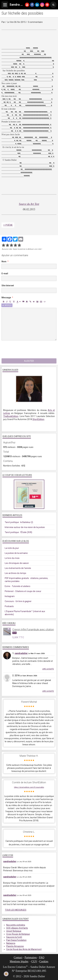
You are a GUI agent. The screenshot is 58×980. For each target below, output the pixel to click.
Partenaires (31, 957)
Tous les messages (16, 910)
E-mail (5, 274)
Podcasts (9, 606)
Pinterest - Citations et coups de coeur (23, 591)
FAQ (42, 957)
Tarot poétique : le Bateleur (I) (19, 522)
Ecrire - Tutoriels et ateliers (18, 586)
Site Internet (8, 286)
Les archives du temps (15, 573)
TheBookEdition (11, 416)
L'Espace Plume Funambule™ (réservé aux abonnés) (25, 613)
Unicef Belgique (14, 931)
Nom (4, 261)
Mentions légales (19, 961)
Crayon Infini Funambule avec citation (33, 629)
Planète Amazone (15, 946)
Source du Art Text (29, 204)
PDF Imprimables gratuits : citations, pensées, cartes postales (26, 580)
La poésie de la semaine (16, 553)
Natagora (11, 943)
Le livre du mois (12, 558)
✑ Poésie (8, 225)
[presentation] (25, 349)
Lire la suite (48, 669)
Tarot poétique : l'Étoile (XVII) (18, 532)
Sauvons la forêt (14, 937)
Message (6, 298)
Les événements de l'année (18, 568)
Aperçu (7, 305)
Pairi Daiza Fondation (16, 940)
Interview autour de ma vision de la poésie (25, 527)
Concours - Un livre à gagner (18, 601)
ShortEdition (38, 419)
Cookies (44, 961)
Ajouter (29, 361)
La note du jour (12, 548)
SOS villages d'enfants (17, 928)
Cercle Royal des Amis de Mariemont (24, 949)
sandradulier (21, 653)
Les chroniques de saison (17, 563)
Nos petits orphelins (16, 925)
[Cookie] (6, 974)
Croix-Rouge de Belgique (18, 934)
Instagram (10, 596)
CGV (34, 961)
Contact (18, 957)
